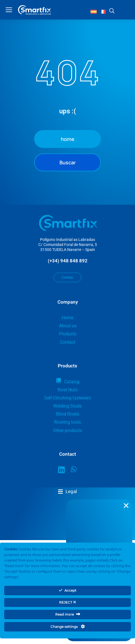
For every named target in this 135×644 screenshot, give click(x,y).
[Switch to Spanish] (94, 12)
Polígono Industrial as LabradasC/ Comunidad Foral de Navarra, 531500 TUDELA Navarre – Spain (68, 245)
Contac (67, 277)
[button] (67, 491)
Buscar (68, 162)
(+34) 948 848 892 (68, 261)
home (68, 139)
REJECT (68, 602)
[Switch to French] (102, 12)
